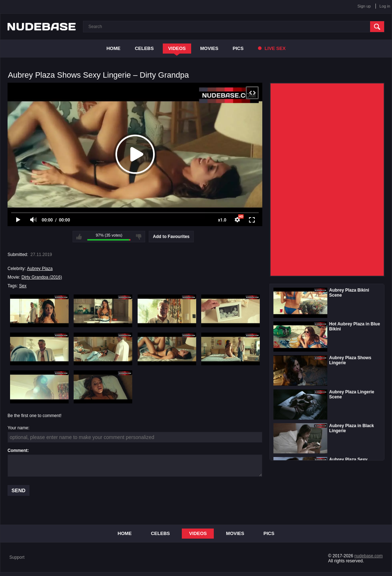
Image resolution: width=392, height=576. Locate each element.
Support (17, 557)
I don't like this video (139, 237)
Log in (385, 6)
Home (113, 48)
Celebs (144, 48)
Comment (17, 451)
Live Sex (272, 48)
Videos (177, 48)
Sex (23, 286)
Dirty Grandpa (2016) (42, 277)
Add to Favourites (171, 237)
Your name (18, 428)
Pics (238, 48)
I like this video (79, 237)
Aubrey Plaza (40, 269)
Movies (209, 48)
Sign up (364, 6)
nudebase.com (368, 556)
